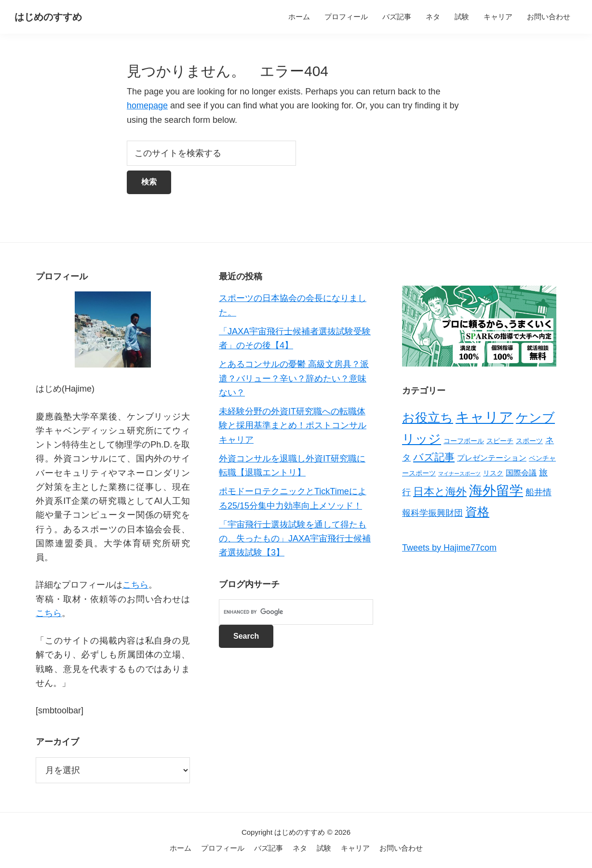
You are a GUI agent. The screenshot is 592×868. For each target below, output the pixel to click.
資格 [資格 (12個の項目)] (477, 512)
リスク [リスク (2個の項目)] (493, 473)
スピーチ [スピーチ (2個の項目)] (500, 441)
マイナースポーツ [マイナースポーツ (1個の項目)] (459, 473)
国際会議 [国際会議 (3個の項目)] (521, 473)
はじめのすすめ (48, 17)
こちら (135, 585)
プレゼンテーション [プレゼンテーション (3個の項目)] (492, 458)
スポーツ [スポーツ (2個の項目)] (529, 441)
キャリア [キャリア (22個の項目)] (484, 417)
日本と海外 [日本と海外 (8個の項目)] (440, 492)
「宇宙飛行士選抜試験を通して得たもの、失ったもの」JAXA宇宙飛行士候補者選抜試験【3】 (295, 539)
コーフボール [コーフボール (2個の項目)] (464, 441)
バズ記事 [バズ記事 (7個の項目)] (434, 457)
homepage (147, 105)
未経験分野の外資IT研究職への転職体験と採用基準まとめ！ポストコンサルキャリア (293, 426)
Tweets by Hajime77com (449, 548)
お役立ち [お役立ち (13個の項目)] (428, 418)
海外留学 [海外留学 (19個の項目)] (496, 490)
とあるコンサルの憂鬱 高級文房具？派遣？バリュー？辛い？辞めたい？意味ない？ (294, 378)
